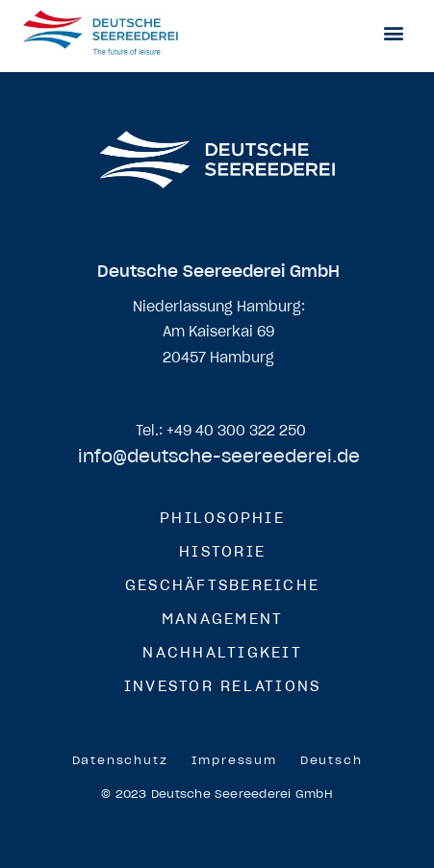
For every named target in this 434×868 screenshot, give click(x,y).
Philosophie (222, 518)
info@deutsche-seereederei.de (219, 456)
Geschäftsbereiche (222, 585)
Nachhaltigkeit (222, 652)
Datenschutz (120, 760)
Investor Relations (223, 686)
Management (223, 619)
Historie (222, 551)
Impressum (234, 760)
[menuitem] (332, 760)
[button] (393, 32)
